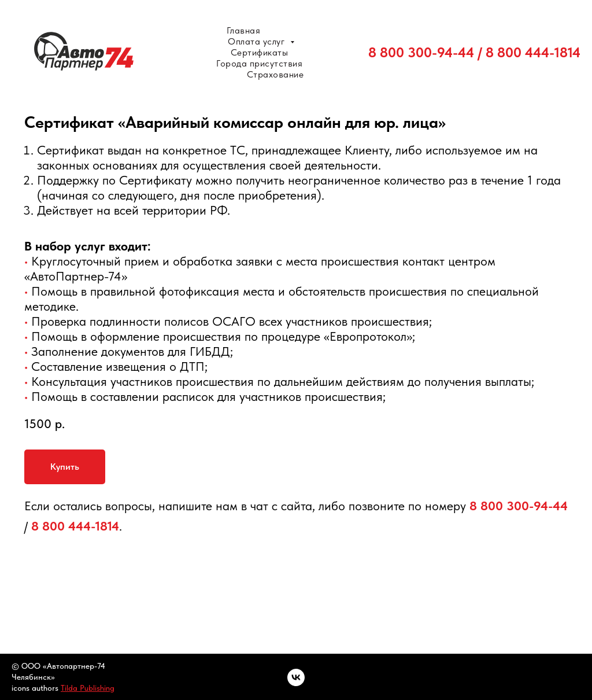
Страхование (275, 74)
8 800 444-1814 (533, 52)
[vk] (296, 677)
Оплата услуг (258, 41)
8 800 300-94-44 (421, 52)
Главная (244, 30)
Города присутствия (259, 63)
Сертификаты (260, 52)
